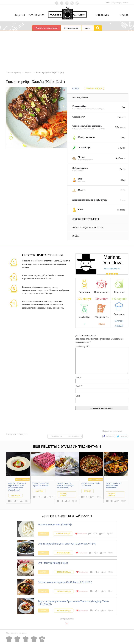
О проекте (102, 15)
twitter (122, 436)
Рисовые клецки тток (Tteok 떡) (55, 525)
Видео (124, 15)
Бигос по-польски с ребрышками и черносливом (114, 486)
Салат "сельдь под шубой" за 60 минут (41, 485)
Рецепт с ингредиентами (46, 28)
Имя (78, 378)
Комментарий (82, 346)
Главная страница (15, 73)
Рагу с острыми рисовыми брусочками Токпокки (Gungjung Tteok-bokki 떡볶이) (73, 603)
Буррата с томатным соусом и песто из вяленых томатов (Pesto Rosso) (17, 487)
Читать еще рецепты (112, 268)
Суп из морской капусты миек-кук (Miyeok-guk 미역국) (67, 544)
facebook (109, 436)
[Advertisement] (67, 50)
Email (79, 386)
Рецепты (19, 15)
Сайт (78, 396)
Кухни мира (36, 15)
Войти (108, 3)
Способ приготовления (86, 219)
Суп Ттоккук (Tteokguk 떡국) (53, 563)
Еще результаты (67, 619)
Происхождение (71, 28)
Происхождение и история (88, 227)
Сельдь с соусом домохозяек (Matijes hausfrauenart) (65, 486)
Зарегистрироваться (120, 3)
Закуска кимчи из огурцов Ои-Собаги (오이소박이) (65, 582)
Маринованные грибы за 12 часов (91, 485)
